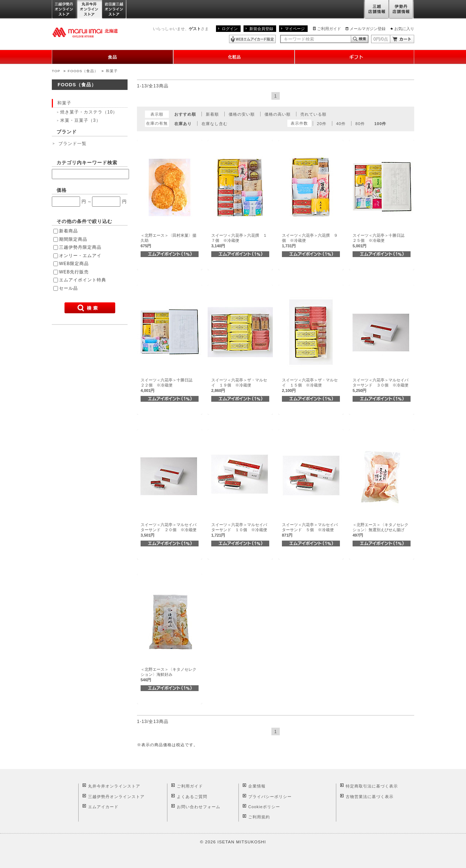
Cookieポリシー (264, 807)
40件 (341, 124)
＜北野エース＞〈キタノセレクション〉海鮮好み (168, 675)
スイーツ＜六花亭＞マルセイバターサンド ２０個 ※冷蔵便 (168, 530)
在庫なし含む (215, 124)
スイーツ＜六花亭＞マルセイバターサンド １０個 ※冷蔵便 (239, 530)
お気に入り (404, 29)
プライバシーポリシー (270, 797)
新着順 (212, 114)
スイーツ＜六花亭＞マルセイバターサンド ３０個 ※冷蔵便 (380, 385)
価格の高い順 (278, 114)
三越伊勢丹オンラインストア (65, 10)
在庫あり (183, 124)
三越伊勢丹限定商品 (80, 247)
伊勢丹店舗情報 (401, 10)
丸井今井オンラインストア (90, 10)
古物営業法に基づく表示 (370, 797)
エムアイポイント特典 (83, 280)
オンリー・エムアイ (80, 256)
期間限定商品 (73, 239)
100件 (380, 124)
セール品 (68, 288)
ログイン (230, 29)
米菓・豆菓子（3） (80, 120)
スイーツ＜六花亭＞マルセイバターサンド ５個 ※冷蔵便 (310, 530)
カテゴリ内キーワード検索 (87, 163)
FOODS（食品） (83, 71)
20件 (322, 124)
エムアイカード (103, 807)
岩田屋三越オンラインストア (114, 10)
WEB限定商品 (74, 264)
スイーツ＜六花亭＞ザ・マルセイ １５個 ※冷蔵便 (310, 385)
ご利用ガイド (329, 29)
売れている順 (313, 114)
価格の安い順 (242, 114)
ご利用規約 (259, 817)
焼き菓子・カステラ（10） (89, 112)
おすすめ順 (185, 114)
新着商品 (68, 231)
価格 (62, 190)
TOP (56, 71)
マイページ (295, 29)
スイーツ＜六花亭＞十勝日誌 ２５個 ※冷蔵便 (380, 241)
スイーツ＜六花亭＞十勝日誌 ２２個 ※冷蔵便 (168, 385)
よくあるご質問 (192, 797)
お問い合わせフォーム (199, 807)
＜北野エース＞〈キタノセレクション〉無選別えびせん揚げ (380, 530)
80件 (360, 124)
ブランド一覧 (72, 144)
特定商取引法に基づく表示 (372, 786)
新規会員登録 (261, 29)
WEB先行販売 (74, 272)
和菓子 (112, 71)
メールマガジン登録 (368, 29)
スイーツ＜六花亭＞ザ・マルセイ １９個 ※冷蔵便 (239, 385)
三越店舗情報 (376, 10)
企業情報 (257, 786)
